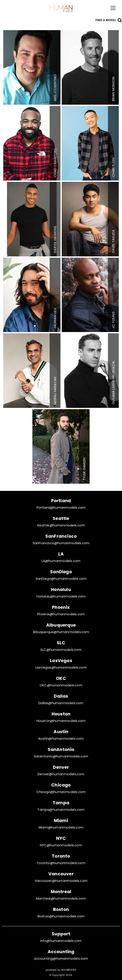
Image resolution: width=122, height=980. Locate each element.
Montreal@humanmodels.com (61, 898)
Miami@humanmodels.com (61, 827)
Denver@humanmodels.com (61, 774)
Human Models (61, 8)
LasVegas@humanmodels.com (61, 667)
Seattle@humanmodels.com (61, 525)
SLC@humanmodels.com (61, 650)
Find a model (106, 20)
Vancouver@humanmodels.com (61, 881)
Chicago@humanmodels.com (61, 792)
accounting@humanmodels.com (61, 958)
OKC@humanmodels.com (61, 685)
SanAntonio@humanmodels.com (61, 756)
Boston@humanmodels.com (61, 916)
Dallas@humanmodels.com (61, 703)
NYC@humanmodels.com (61, 845)
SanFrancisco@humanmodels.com (61, 543)
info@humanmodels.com (61, 941)
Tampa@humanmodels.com (61, 810)
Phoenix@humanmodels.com (61, 614)
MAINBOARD (69, 970)
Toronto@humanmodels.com (61, 863)
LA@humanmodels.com (61, 561)
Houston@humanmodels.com (61, 721)
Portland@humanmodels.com (61, 507)
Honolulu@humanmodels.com (61, 596)
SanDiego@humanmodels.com (61, 579)
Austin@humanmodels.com (61, 738)
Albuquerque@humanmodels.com (61, 632)
